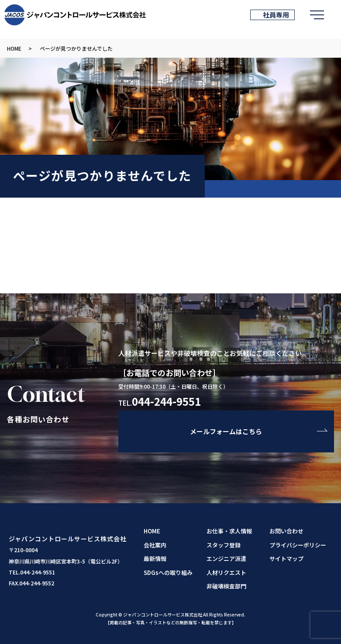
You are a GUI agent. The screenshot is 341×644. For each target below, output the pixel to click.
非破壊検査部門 (226, 586)
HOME (14, 48)
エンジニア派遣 (226, 559)
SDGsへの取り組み (168, 573)
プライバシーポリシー (298, 545)
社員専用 (275, 15)
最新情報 (155, 559)
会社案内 (155, 545)
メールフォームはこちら (226, 431)
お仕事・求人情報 (229, 531)
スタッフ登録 (224, 545)
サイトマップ (286, 559)
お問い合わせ (286, 531)
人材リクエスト (226, 573)
